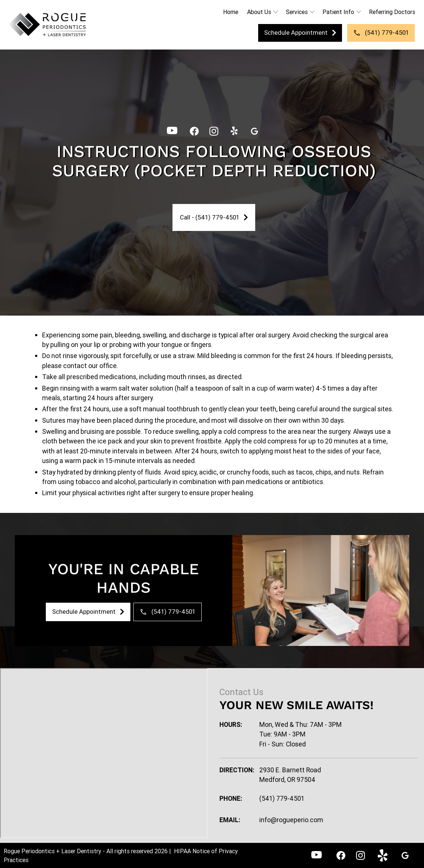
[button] (262, 12)
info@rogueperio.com (291, 820)
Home (231, 12)
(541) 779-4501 (282, 798)
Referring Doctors (392, 12)
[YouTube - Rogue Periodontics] (172, 131)
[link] (47, 25)
